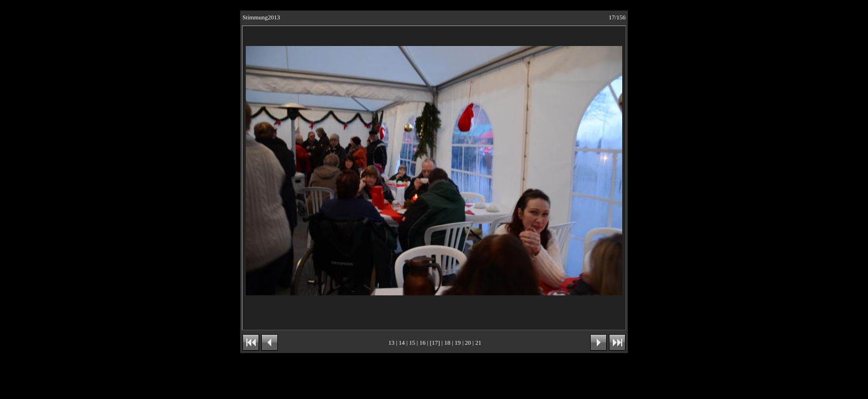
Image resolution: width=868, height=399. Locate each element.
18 (447, 342)
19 (458, 342)
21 (479, 342)
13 (392, 342)
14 (402, 342)
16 (423, 342)
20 (468, 342)
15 (412, 342)
